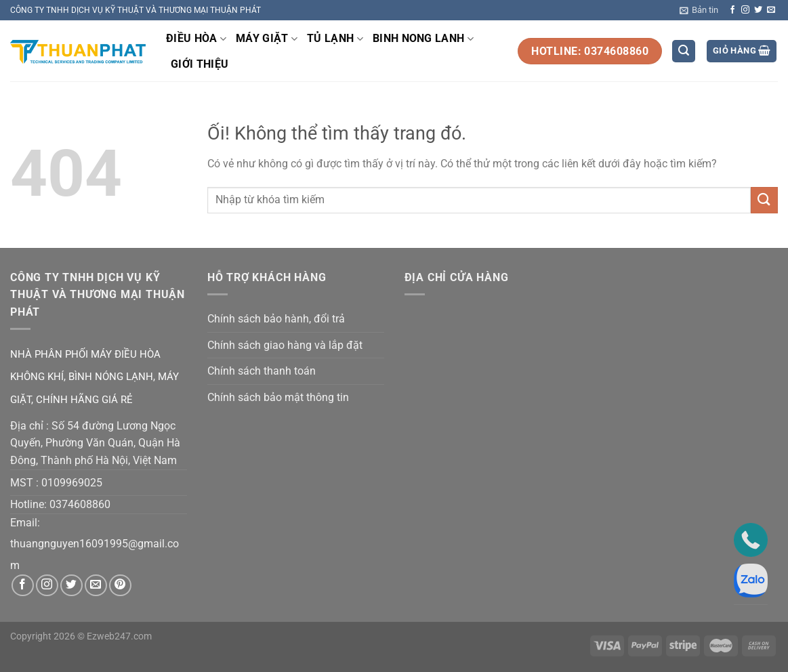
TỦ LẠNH (335, 39)
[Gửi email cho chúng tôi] (771, 10)
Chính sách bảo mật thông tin (278, 397)
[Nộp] (764, 200)
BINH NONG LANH (423, 39)
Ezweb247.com (119, 636)
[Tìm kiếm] (684, 51)
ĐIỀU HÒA (196, 39)
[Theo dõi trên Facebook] (732, 10)
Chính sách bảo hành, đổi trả (276, 319)
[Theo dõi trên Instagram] (745, 10)
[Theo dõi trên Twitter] (758, 10)
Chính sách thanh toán (262, 371)
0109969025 (72, 483)
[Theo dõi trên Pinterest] (120, 586)
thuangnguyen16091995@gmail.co (95, 544)
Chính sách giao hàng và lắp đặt (285, 345)
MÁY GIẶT (267, 39)
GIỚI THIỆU (200, 64)
